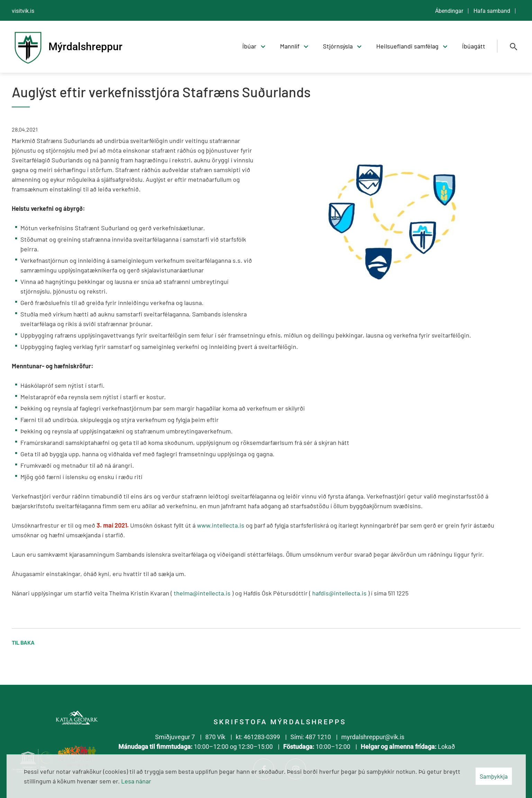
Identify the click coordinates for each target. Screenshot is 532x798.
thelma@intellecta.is (202, 593)
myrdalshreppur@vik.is (373, 737)
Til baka (23, 642)
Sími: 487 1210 (311, 737)
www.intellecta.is (221, 525)
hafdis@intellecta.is (339, 593)
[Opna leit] (514, 47)
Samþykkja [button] (494, 776)
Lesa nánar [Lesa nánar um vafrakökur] (136, 781)
